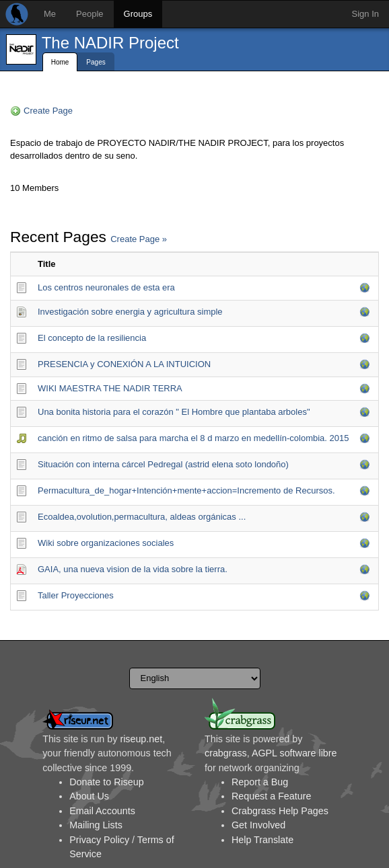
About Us (89, 796)
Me (50, 14)
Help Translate (262, 840)
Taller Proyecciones (76, 595)
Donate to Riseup (106, 782)
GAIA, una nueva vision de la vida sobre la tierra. (133, 569)
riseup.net (141, 739)
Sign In (365, 14)
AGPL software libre (294, 753)
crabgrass (226, 753)
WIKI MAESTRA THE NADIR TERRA (110, 388)
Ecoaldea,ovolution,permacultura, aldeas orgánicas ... (142, 517)
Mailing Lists (96, 825)
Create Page (48, 111)
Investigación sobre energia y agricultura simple (130, 312)
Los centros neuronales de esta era (106, 287)
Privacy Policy (99, 840)
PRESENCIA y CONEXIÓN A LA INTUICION (124, 364)
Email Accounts (102, 811)
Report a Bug (260, 782)
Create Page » (139, 239)
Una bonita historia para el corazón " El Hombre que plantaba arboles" (174, 412)
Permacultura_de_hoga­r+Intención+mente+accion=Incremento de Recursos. (186, 490)
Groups (138, 14)
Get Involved (258, 825)
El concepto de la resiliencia (92, 338)
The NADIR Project (110, 43)
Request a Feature (271, 796)
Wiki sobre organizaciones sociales (106, 543)
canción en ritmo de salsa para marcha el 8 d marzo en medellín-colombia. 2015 (193, 438)
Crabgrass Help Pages (280, 811)
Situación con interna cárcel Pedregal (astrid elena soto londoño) (163, 464)
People (90, 14)
